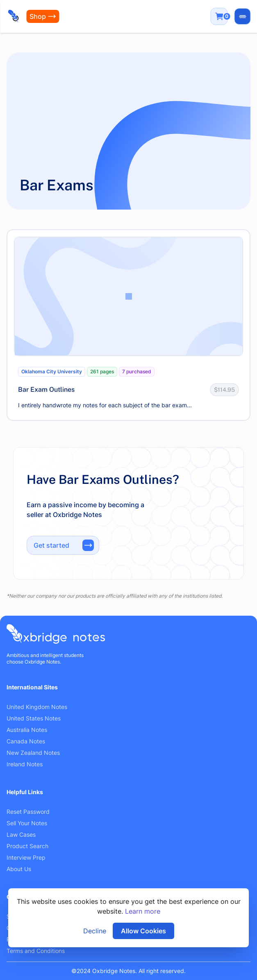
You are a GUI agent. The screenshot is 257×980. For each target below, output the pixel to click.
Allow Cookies (143, 931)
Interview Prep (26, 857)
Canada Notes (26, 741)
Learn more (143, 911)
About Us (19, 869)
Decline (95, 931)
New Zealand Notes (33, 753)
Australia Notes (27, 730)
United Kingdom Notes (37, 707)
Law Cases (21, 834)
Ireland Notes (25, 764)
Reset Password (28, 812)
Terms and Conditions (36, 951)
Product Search (27, 846)
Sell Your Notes (27, 823)
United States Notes (34, 718)
